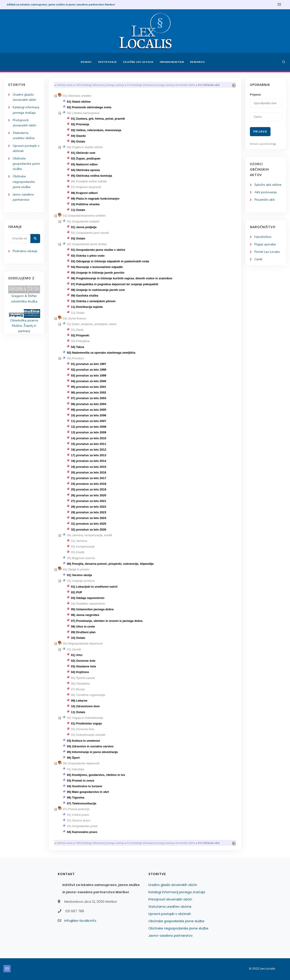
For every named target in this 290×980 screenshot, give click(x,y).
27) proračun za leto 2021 (88, 501)
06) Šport (73, 758)
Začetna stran (65, 85)
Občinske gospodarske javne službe (26, 164)
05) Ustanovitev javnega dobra (92, 609)
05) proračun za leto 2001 (88, 387)
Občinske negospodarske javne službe (24, 182)
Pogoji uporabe (265, 244)
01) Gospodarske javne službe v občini (98, 250)
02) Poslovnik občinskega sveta (89, 107)
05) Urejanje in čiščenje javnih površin (98, 273)
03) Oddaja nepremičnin (88, 598)
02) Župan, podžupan (86, 158)
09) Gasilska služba (85, 296)
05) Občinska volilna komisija (91, 176)
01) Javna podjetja (84, 227)
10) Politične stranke (85, 204)
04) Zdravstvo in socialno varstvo (90, 746)
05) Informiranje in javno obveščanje (92, 752)
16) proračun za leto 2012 (88, 450)
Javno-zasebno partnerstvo (170, 936)
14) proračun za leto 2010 (88, 438)
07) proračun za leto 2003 (88, 398)
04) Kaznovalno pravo (82, 832)
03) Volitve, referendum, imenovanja (96, 130)
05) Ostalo (78, 141)
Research (197, 62)
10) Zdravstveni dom (85, 706)
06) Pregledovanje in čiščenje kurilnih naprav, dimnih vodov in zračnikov (122, 278)
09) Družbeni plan (83, 632)
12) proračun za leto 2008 (88, 427)
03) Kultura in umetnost (83, 741)
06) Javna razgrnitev (85, 615)
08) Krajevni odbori (84, 193)
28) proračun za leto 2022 (88, 507)
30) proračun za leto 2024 (88, 518)
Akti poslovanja (266, 192)
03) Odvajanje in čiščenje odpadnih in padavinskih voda (110, 261)
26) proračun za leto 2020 (88, 495)
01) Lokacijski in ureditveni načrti (94, 587)
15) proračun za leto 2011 (88, 444)
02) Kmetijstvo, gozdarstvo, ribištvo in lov (96, 775)
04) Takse (77, 347)
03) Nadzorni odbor (84, 164)
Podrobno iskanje (25, 251)
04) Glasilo (78, 136)
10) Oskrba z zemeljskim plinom (93, 301)
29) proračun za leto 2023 (88, 512)
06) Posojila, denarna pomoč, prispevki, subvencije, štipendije (110, 564)
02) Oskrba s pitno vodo (88, 256)
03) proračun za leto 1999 (88, 375)
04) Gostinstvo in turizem (84, 786)
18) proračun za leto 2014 (88, 461)
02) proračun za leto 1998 (88, 370)
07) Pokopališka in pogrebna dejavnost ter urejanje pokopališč (115, 284)
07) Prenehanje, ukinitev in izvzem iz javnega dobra (107, 621)
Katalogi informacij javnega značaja (177, 892)
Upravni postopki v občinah (170, 914)
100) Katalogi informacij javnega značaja (100, 85)
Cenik (258, 259)
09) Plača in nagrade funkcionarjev (95, 199)
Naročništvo (263, 237)
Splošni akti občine (268, 185)
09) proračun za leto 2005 (88, 410)
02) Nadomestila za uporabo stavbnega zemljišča (101, 353)
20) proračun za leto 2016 (88, 472)
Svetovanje (107, 62)
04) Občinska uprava (85, 170)
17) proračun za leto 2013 (88, 455)
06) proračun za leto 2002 (88, 392)
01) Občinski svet (83, 153)
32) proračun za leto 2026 (88, 530)
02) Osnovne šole (83, 661)
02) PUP (76, 592)
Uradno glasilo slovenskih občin (173, 885)
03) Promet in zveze (81, 781)
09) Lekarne (79, 701)
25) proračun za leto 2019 (88, 489)
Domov (86, 62)
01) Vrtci (77, 655)
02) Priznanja (80, 124)
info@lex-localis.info (80, 921)
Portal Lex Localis (267, 252)
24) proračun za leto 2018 (88, 484)
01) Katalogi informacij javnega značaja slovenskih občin (161, 85)
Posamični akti (265, 200)
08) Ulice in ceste (83, 626)
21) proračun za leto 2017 (88, 478)
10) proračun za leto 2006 (88, 415)
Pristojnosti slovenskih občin (170, 899)
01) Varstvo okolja (79, 575)
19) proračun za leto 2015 (88, 467)
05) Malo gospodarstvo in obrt (88, 792)
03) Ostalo (78, 238)
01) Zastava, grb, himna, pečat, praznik (98, 119)
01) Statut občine (79, 102)
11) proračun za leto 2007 (88, 421)
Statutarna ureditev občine (170, 907)
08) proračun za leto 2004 (88, 404)
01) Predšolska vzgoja (86, 723)
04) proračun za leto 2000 (88, 381)
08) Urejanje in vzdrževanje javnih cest (98, 290)
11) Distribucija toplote (87, 307)
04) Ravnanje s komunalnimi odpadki (97, 267)
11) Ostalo (78, 210)
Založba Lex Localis (138, 62)
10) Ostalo (78, 638)
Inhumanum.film (172, 62)
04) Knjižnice (80, 672)
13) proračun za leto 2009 (88, 432)
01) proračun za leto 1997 (88, 364)
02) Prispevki (80, 335)
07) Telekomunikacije (82, 803)
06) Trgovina (76, 798)
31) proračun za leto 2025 (88, 524)
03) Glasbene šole (83, 666)
